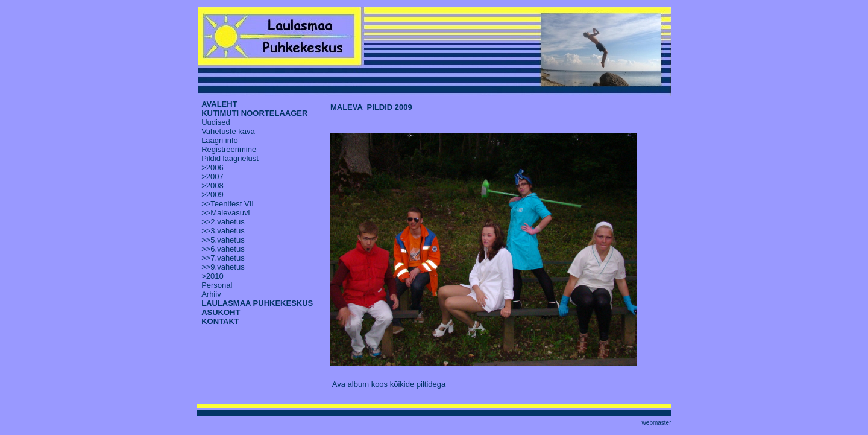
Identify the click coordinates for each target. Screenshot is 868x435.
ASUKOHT (221, 312)
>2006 (212, 167)
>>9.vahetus (223, 267)
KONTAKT (220, 321)
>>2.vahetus (223, 222)
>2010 (212, 276)
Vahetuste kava (228, 131)
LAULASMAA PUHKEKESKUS (257, 303)
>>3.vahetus (223, 231)
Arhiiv (211, 294)
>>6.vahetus (223, 249)
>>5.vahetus (223, 240)
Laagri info (220, 140)
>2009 (212, 195)
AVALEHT (219, 104)
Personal (217, 285)
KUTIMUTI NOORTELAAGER (254, 113)
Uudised (216, 122)
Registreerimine (229, 149)
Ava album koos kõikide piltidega (389, 384)
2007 (215, 176)
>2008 (212, 186)
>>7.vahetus (223, 258)
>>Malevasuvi (225, 213)
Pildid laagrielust (230, 158)
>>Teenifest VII (228, 204)
